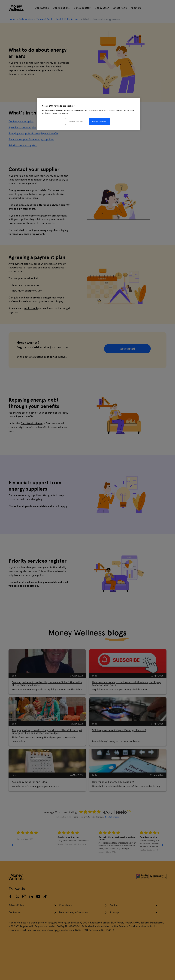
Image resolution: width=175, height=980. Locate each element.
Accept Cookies (99, 121)
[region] (89, 114)
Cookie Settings (76, 121)
